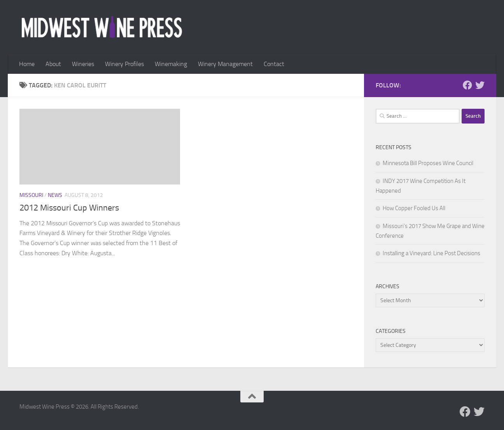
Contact (274, 64)
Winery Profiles (124, 64)
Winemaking (171, 64)
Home (27, 64)
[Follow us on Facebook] (467, 85)
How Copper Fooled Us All (414, 208)
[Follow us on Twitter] (480, 85)
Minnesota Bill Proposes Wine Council (428, 163)
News (55, 195)
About (53, 64)
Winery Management (225, 64)
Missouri (31, 195)
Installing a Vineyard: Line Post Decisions (431, 253)
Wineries (83, 64)
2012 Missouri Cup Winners (69, 208)
